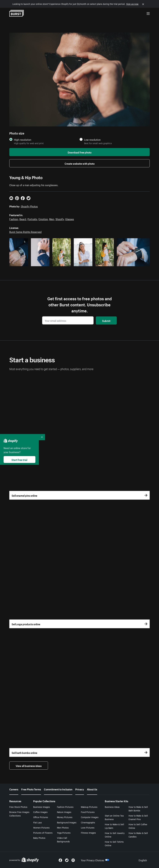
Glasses (70, 219)
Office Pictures (41, 817)
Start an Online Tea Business (114, 817)
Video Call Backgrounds (63, 839)
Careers (14, 789)
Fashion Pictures (65, 807)
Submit (106, 320)
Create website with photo (80, 163)
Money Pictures (65, 817)
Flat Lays (37, 822)
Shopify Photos (29, 206)
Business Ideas (112, 807)
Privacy (80, 789)
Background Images (67, 822)
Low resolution (92, 140)
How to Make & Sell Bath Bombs (138, 809)
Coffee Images (40, 812)
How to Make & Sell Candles (138, 835)
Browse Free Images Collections (19, 814)
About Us (92, 789)
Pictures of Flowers (43, 833)
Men (52, 219)
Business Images (42, 807)
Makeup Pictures (89, 807)
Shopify (60, 219)
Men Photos (63, 827)
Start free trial (19, 460)
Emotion (43, 219)
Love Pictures (88, 827)
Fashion (14, 219)
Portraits (32, 219)
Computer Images (90, 817)
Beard (23, 219)
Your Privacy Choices (95, 860)
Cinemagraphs (88, 822)
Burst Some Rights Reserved (25, 232)
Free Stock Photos (18, 807)
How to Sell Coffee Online (138, 826)
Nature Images (64, 812)
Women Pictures (41, 827)
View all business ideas (29, 766)
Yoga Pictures (64, 833)
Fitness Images (88, 833)
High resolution (23, 140)
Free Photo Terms (31, 789)
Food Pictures (88, 812)
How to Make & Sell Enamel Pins (138, 817)
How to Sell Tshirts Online (114, 843)
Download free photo (80, 152)
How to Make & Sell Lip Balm (114, 826)
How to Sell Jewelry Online (115, 835)
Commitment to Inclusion (58, 789)
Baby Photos (39, 838)
